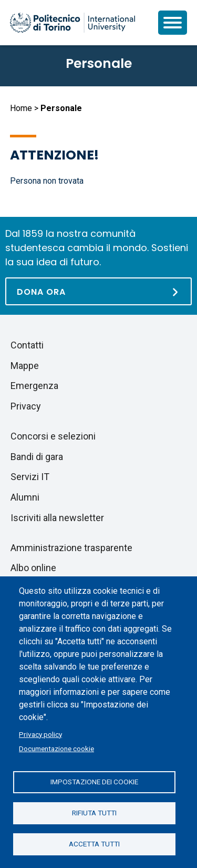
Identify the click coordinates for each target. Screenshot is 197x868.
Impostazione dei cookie (94, 782)
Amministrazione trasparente (71, 548)
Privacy (26, 406)
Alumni (25, 497)
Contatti (27, 345)
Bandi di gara (37, 457)
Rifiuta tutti (94, 813)
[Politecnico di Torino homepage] (72, 23)
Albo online (33, 568)
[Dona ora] (98, 291)
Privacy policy (40, 734)
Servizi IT (30, 477)
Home (21, 108)
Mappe (25, 366)
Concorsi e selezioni (53, 436)
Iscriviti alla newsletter (57, 518)
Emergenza (34, 386)
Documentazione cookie (56, 749)
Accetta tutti (94, 844)
